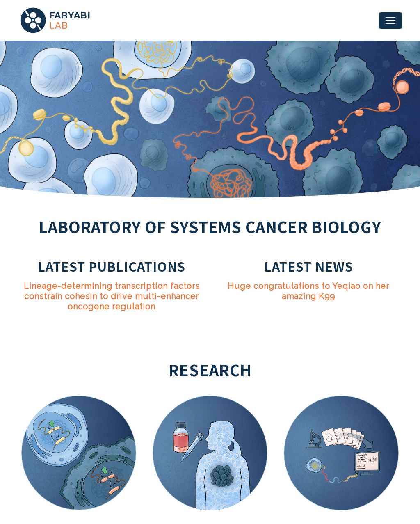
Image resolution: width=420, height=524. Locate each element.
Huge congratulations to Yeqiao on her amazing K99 (308, 291)
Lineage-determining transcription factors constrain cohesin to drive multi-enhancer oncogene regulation (112, 296)
